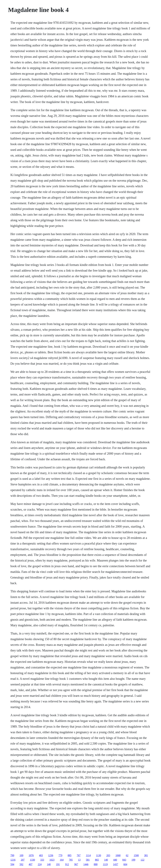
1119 (105, 864)
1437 (116, 864)
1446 (86, 864)
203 (108, 855)
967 (76, 864)
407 (31, 864)
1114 (88, 855)
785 (71, 860)
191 (58, 864)
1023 (52, 860)
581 (88, 860)
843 (124, 860)
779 (60, 855)
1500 (136, 855)
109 (21, 855)
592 (21, 864)
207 (23, 860)
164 (62, 860)
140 (106, 860)
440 (115, 860)
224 (40, 864)
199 (133, 860)
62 (127, 855)
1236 (51, 855)
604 (125, 864)
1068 (118, 855)
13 (79, 860)
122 (142, 860)
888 (96, 864)
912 (67, 864)
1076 (31, 855)
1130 (99, 855)
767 (79, 855)
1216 (13, 860)
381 (146, 855)
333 (42, 860)
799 (12, 855)
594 (12, 864)
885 (69, 855)
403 (41, 855)
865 (97, 860)
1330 (32, 860)
